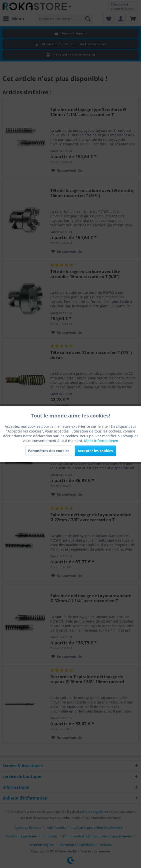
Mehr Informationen (101, 441)
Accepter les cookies (95, 451)
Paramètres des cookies (49, 451)
